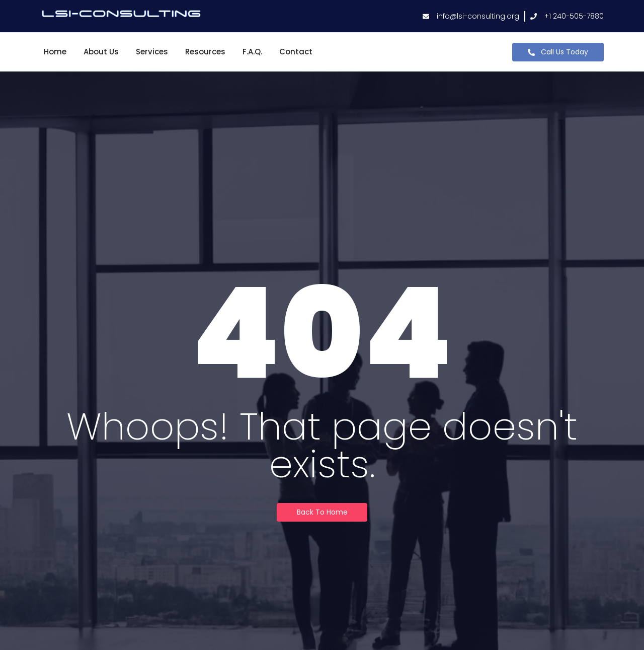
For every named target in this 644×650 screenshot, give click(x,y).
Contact (296, 52)
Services (152, 52)
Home (55, 52)
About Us (101, 52)
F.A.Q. (252, 52)
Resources (205, 52)
